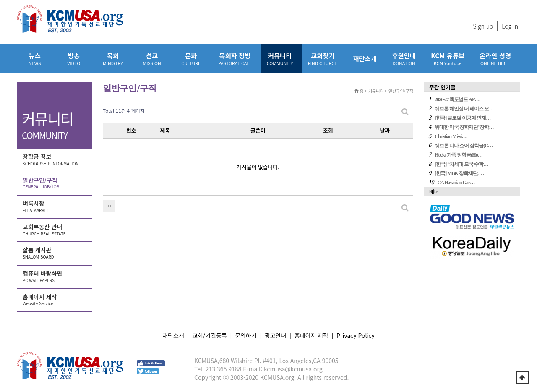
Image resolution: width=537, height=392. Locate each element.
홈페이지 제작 (55, 300)
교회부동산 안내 (55, 230)
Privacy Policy (356, 335)
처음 (109, 206)
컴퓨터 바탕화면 (55, 277)
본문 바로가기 (0, 0)
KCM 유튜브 (448, 59)
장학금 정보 (55, 160)
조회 (328, 130)
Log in (510, 26)
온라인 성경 (495, 59)
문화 (191, 59)
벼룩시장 (55, 206)
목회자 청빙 (235, 59)
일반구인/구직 (55, 183)
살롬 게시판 (55, 253)
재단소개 (365, 58)
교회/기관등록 (210, 335)
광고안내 (276, 335)
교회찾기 (323, 59)
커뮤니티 (280, 59)
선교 (152, 59)
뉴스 (35, 59)
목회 (113, 59)
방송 (74, 59)
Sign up (483, 26)
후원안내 (404, 59)
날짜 (385, 130)
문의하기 (246, 335)
